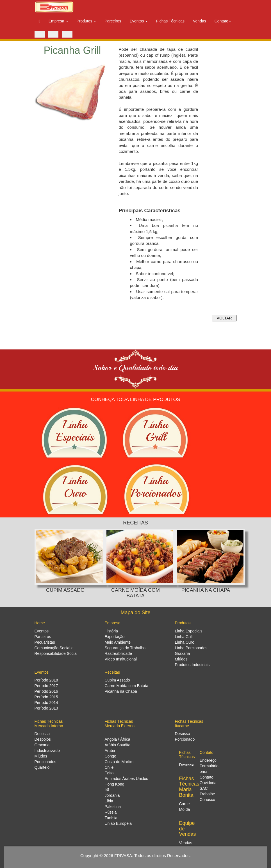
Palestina (113, 807)
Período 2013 (46, 708)
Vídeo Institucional (121, 659)
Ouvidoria (208, 783)
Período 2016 (46, 691)
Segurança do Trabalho (125, 648)
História (111, 631)
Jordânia (112, 795)
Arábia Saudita (118, 745)
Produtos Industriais (192, 665)
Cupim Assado (117, 680)
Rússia (111, 812)
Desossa (42, 734)
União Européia (118, 823)
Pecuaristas (45, 642)
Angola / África (118, 739)
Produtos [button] (86, 21)
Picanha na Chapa (121, 691)
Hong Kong (115, 784)
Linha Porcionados (191, 648)
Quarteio (42, 767)
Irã (107, 790)
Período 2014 (46, 703)
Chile (109, 767)
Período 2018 (46, 680)
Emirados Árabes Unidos (127, 779)
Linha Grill (184, 637)
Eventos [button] (139, 21)
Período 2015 (46, 697)
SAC (204, 788)
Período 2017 (46, 686)
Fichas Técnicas (170, 21)
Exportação (115, 637)
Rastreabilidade (118, 653)
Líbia (109, 801)
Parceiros (113, 21)
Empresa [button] (58, 21)
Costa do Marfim (119, 762)
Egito (109, 773)
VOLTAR (224, 318)
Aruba (110, 750)
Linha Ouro (185, 642)
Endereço (208, 760)
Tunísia (111, 818)
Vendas (200, 21)
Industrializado (47, 750)
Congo (111, 756)
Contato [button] (223, 21)
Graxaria (183, 653)
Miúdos (181, 659)
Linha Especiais (189, 631)
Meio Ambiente (118, 642)
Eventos (42, 631)
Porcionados (45, 762)
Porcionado (185, 739)
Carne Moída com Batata (127, 686)
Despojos (43, 739)
